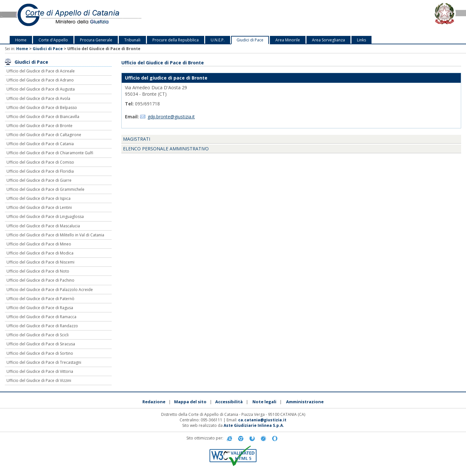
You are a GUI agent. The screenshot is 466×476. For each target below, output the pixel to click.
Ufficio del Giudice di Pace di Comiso (40, 162)
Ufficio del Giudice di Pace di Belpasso (42, 108)
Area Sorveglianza (328, 40)
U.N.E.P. (218, 40)
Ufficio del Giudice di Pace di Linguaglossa (45, 216)
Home (21, 40)
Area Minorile (288, 40)
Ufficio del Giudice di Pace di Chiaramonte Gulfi (50, 153)
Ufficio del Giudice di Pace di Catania (40, 144)
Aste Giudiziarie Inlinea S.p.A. (254, 425)
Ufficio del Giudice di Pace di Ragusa (40, 308)
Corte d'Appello (53, 40)
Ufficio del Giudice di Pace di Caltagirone (44, 135)
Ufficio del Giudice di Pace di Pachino (40, 280)
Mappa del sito (190, 402)
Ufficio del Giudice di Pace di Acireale (41, 71)
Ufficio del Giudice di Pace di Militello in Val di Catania (55, 235)
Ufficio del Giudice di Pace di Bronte (39, 126)
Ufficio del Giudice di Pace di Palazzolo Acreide (50, 290)
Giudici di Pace (250, 40)
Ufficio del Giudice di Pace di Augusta (41, 89)
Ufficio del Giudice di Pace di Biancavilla (43, 117)
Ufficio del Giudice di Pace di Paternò (40, 299)
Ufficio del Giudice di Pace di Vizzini (39, 380)
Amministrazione (305, 402)
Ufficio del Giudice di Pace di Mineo (39, 244)
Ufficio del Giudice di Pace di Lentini (39, 207)
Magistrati (137, 139)
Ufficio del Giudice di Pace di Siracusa (41, 344)
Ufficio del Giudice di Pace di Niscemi (40, 262)
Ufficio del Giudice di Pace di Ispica (39, 198)
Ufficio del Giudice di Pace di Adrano (40, 80)
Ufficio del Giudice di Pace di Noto (38, 271)
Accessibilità (229, 402)
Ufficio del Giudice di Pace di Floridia (40, 171)
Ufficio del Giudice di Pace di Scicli (38, 335)
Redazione (154, 402)
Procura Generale (96, 40)
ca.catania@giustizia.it (262, 420)
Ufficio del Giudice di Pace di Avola (38, 98)
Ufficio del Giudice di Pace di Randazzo (42, 326)
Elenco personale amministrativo (166, 149)
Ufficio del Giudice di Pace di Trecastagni (44, 362)
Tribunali (132, 40)
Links (361, 40)
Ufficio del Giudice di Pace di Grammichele (45, 189)
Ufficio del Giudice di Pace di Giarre (39, 180)
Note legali (264, 402)
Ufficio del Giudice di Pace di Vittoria (40, 371)
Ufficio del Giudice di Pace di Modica (40, 253)
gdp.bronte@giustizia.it (171, 117)
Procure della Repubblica (176, 40)
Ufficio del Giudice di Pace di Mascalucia (43, 226)
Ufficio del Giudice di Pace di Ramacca (41, 317)
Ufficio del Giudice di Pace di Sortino (40, 353)
